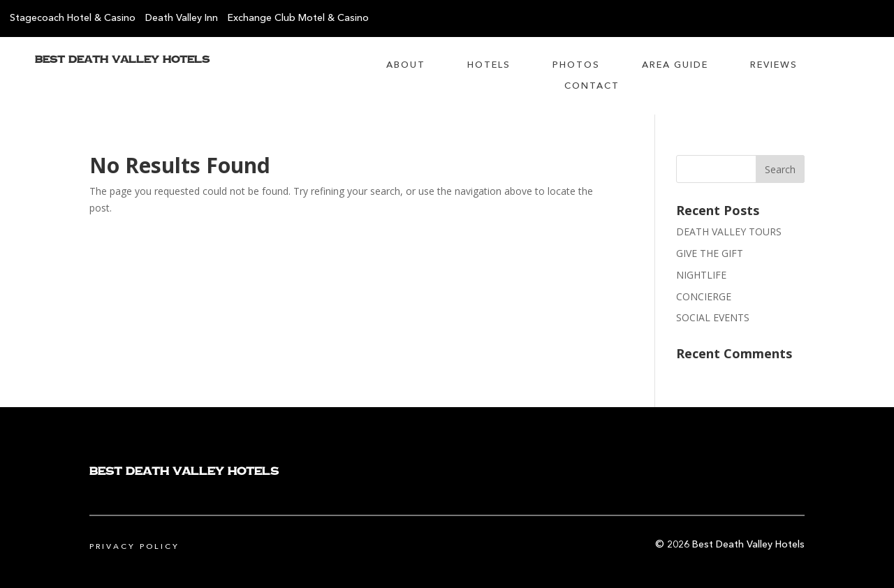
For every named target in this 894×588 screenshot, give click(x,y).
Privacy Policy (134, 547)
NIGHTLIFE (701, 275)
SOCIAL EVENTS (713, 317)
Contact (592, 86)
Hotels (489, 65)
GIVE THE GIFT (710, 253)
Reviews (774, 65)
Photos (576, 65)
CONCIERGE (704, 296)
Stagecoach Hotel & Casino (73, 18)
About (406, 65)
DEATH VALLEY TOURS (729, 231)
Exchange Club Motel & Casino (298, 18)
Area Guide (675, 65)
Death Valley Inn (182, 18)
